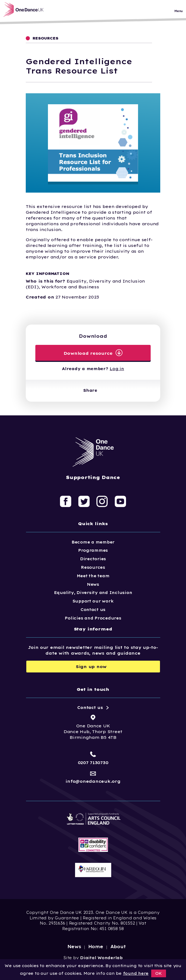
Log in (117, 369)
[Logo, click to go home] (27, 11)
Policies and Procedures (93, 618)
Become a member (93, 542)
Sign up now (91, 667)
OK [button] (159, 973)
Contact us (93, 610)
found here (136, 973)
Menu (178, 12)
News (93, 584)
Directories (93, 559)
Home (96, 947)
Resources (93, 567)
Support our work (93, 601)
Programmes (93, 550)
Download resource (88, 353)
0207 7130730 (93, 763)
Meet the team (93, 576)
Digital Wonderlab (101, 958)
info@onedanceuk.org (93, 781)
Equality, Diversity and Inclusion (93, 593)
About (118, 947)
